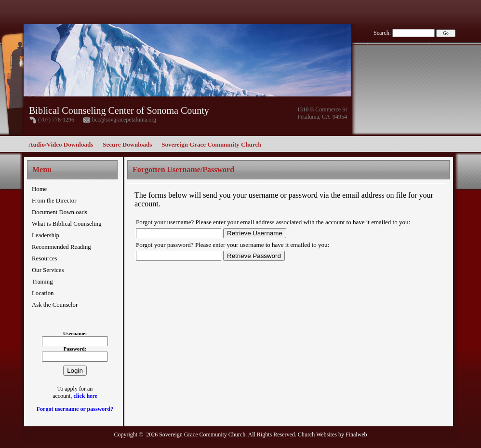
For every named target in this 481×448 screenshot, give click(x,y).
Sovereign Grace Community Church (211, 144)
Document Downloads (60, 212)
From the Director (54, 201)
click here (85, 396)
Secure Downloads (127, 144)
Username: (75, 333)
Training (42, 282)
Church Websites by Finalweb (333, 434)
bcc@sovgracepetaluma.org (124, 120)
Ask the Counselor (55, 305)
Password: (75, 349)
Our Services (48, 270)
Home (39, 189)
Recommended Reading (61, 247)
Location (43, 293)
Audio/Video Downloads (61, 144)
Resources (45, 258)
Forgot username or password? (75, 409)
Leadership (46, 235)
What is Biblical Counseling (67, 224)
